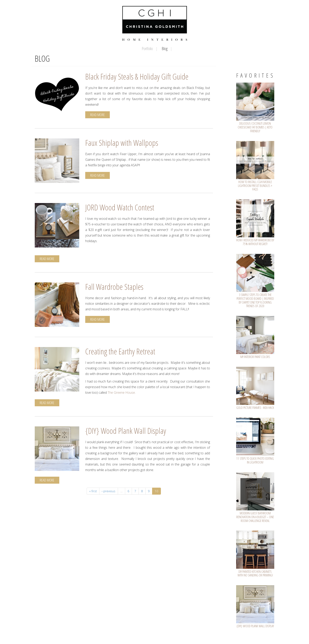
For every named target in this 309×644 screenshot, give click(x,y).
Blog (165, 49)
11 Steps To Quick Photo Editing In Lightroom (255, 460)
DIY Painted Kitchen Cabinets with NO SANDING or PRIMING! (255, 573)
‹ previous (109, 491)
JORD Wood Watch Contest (120, 207)
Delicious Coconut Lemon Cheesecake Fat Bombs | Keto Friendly (255, 127)
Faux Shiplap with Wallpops (122, 143)
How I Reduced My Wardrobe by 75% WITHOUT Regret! (255, 242)
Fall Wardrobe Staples (114, 287)
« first (93, 491)
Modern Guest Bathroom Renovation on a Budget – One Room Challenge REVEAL (255, 517)
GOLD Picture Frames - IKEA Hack (255, 408)
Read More (98, 115)
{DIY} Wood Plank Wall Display (126, 431)
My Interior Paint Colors (255, 357)
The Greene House (121, 393)
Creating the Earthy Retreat (120, 351)
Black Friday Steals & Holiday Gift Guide (137, 76)
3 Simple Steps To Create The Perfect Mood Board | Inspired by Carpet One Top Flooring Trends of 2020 (255, 300)
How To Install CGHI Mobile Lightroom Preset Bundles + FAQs (255, 185)
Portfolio (147, 49)
